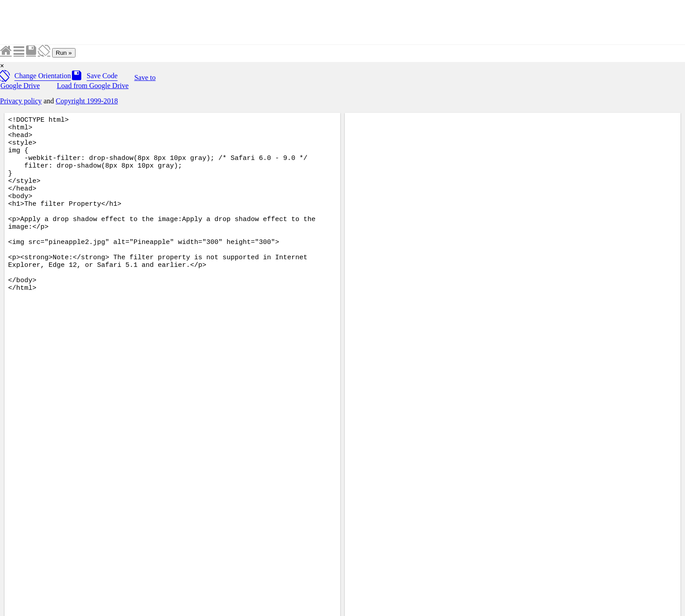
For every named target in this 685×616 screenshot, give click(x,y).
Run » (64, 53)
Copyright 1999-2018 (87, 101)
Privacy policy (21, 101)
